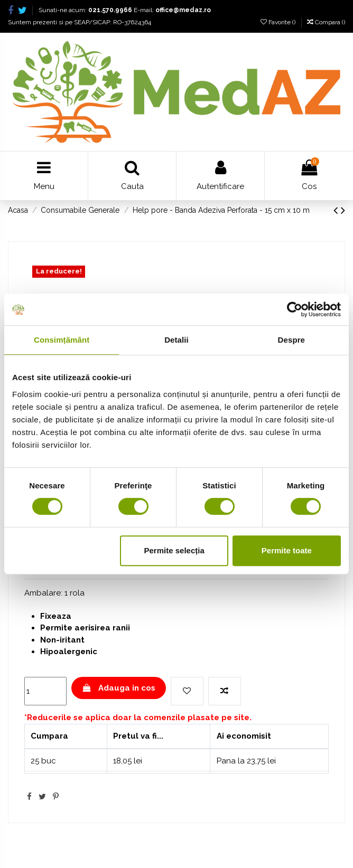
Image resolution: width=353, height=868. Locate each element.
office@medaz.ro (183, 10)
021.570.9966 (110, 10)
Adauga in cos (119, 688)
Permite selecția (174, 550)
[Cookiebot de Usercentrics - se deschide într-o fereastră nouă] (295, 309)
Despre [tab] (291, 340)
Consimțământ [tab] (62, 340)
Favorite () (279, 22)
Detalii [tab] (176, 340)
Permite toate (287, 550)
